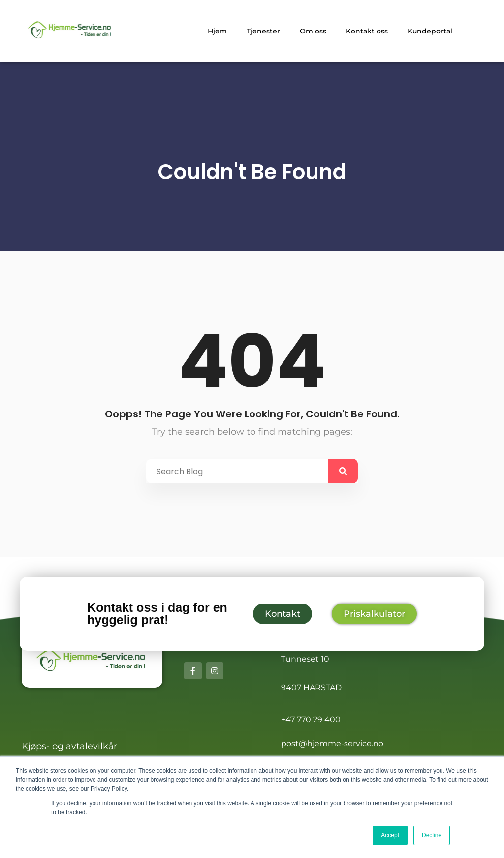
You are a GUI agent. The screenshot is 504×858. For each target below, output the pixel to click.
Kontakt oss (367, 31)
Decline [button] (432, 835)
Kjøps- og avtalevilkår (69, 746)
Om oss (313, 31)
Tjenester (263, 31)
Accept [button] (390, 835)
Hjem (217, 31)
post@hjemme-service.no (332, 744)
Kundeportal (430, 31)
